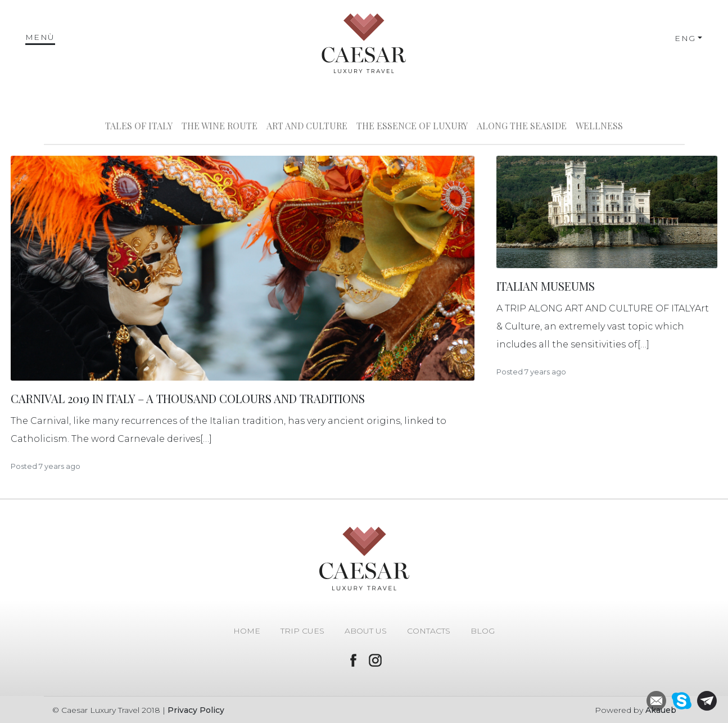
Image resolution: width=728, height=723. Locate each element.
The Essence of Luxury (412, 126)
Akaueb (661, 710)
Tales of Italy (139, 126)
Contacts (429, 631)
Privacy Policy (196, 710)
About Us (366, 631)
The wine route (220, 126)
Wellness (599, 126)
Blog (483, 631)
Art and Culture (307, 126)
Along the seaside (522, 126)
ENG (685, 38)
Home (247, 631)
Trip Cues (302, 631)
